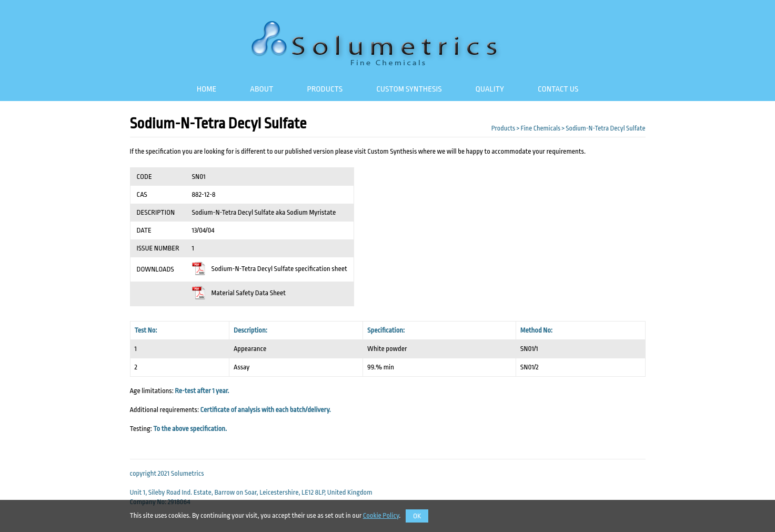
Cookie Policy (381, 515)
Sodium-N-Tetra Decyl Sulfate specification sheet (270, 269)
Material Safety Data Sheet (239, 293)
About (261, 89)
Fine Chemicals (540, 128)
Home (207, 89)
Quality (490, 89)
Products (325, 89)
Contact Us (558, 89)
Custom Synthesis (409, 89)
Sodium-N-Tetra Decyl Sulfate (605, 128)
